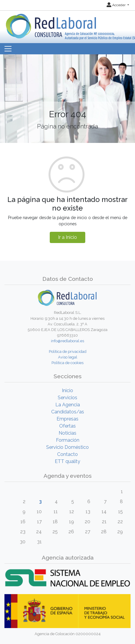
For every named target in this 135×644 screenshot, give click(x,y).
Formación (68, 440)
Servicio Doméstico (67, 447)
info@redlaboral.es (67, 341)
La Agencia (68, 405)
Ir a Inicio (67, 237)
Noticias (67, 433)
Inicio (67, 391)
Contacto (67, 454)
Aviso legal (68, 357)
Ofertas (67, 426)
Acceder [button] (116, 5)
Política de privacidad (68, 352)
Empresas (67, 419)
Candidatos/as (68, 412)
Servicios (67, 398)
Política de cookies (67, 363)
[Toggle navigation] (8, 49)
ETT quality (67, 461)
